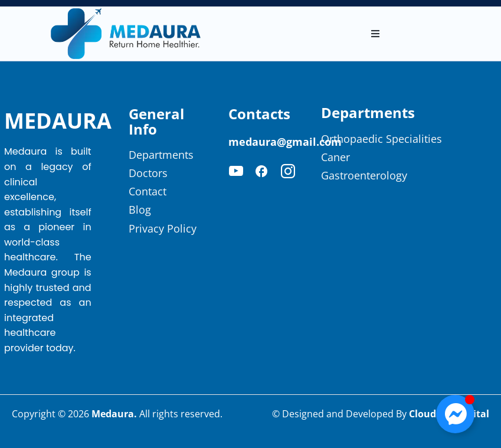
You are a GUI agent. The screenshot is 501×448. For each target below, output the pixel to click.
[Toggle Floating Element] (455, 414)
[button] (375, 34)
